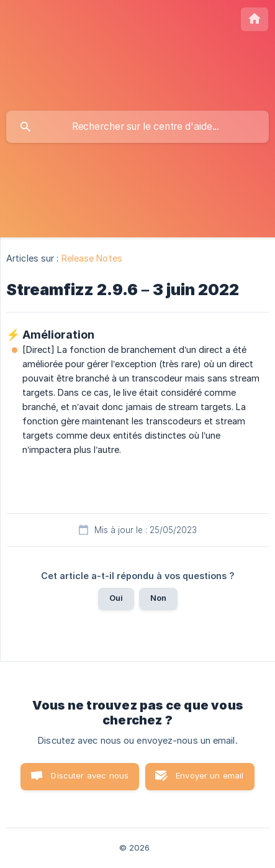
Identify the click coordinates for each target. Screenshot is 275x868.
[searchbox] (137, 127)
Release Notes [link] (92, 258)
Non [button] (158, 598)
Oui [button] (116, 598)
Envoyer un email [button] (210, 775)
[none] (255, 19)
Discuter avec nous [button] (90, 775)
